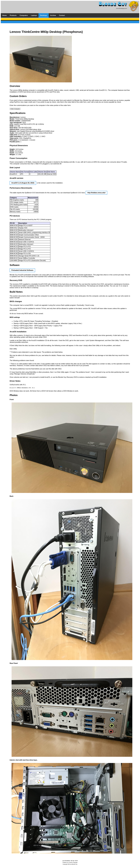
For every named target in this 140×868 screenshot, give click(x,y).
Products (13, 15)
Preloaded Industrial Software (22, 270)
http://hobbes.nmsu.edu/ (96, 193)
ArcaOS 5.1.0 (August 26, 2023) (23, 183)
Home (4, 15)
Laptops (34, 15)
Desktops (44, 15)
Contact (62, 15)
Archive (53, 15)
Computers (24, 15)
